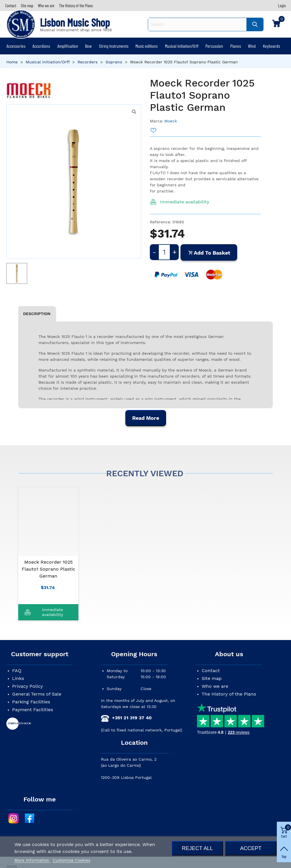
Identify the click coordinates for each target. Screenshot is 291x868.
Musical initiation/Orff (182, 46)
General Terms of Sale (37, 694)
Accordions (41, 46)
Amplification (68, 46)
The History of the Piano (229, 694)
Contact (211, 671)
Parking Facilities (31, 702)
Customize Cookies (71, 860)
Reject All (197, 848)
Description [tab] (37, 314)
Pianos (236, 46)
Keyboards (271, 46)
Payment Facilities (33, 710)
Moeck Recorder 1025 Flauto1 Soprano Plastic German (48, 569)
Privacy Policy (27, 686)
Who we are (215, 686)
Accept (251, 848)
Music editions (147, 46)
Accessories (16, 46)
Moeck (171, 121)
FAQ (17, 671)
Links (18, 678)
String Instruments (114, 46)
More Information (33, 860)
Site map (212, 678)
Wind (252, 46)
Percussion (214, 46)
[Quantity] (164, 252)
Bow (88, 46)
